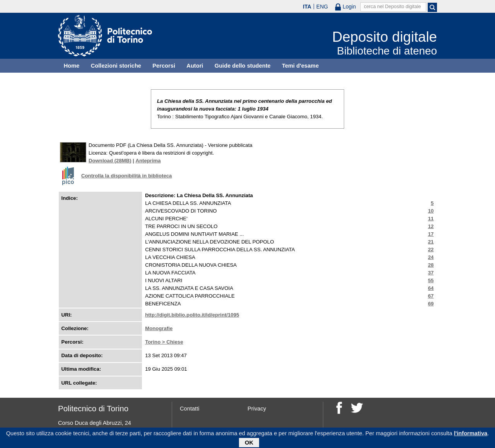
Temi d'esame (300, 66)
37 (431, 273)
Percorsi (164, 66)
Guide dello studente (243, 66)
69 (431, 304)
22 (431, 250)
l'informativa (471, 434)
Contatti (190, 409)
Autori (195, 66)
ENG (322, 7)
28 (431, 265)
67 (431, 296)
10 (431, 211)
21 (431, 242)
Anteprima (148, 161)
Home (72, 66)
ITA (307, 7)
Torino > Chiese (164, 342)
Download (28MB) (110, 161)
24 (431, 257)
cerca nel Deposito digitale (393, 7)
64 (431, 288)
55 (431, 280)
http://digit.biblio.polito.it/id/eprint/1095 (192, 315)
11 (431, 219)
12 (431, 226)
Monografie (159, 328)
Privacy (257, 409)
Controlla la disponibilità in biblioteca (126, 176)
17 (431, 234)
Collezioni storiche (116, 66)
